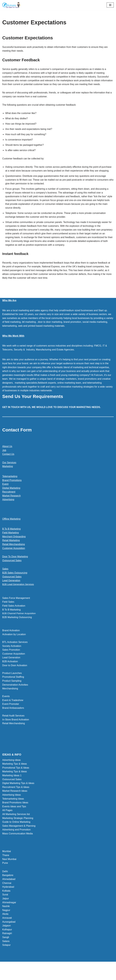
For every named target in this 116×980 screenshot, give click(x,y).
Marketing (8, 478)
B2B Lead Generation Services (19, 596)
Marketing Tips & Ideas (15, 776)
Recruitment (9, 503)
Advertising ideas (11, 772)
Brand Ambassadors (13, 720)
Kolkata (6, 903)
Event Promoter (11, 716)
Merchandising (10, 700)
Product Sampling (12, 693)
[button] (58, 596)
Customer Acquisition (14, 560)
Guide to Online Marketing (16, 834)
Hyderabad (8, 899)
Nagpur (6, 922)
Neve (44, 977)
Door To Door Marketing (15, 568)
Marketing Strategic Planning (18, 830)
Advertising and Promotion (16, 842)
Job (4, 462)
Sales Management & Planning (19, 838)
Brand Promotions (12, 492)
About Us (7, 458)
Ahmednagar (9, 914)
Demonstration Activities (15, 697)
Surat (5, 907)
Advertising (8, 511)
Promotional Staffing (13, 689)
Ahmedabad (9, 891)
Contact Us (8, 466)
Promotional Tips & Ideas (16, 780)
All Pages (7, 822)
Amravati (7, 930)
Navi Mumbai (9, 871)
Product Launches (12, 685)
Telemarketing (10, 488)
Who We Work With (13, 347)
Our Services (9, 474)
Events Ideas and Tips (14, 818)
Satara (6, 953)
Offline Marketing (11, 530)
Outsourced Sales (12, 572)
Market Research (11, 507)
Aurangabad (9, 934)
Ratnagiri (7, 945)
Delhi (5, 883)
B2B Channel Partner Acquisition (20, 625)
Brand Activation (11, 642)
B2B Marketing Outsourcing (17, 629)
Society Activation (12, 658)
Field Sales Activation (14, 618)
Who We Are (9, 312)
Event (5, 496)
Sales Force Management (16, 610)
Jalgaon (6, 938)
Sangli (6, 949)
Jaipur (6, 910)
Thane (6, 867)
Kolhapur (7, 941)
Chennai (7, 895)
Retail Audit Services (13, 728)
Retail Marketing (11, 552)
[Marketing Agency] (11, 5)
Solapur (6, 957)
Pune (5, 875)
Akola (5, 926)
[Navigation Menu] (110, 5)
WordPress (68, 977)
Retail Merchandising (14, 556)
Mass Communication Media (18, 846)
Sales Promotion (11, 662)
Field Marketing (10, 544)
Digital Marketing (11, 499)
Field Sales (8, 614)
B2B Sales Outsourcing (15, 584)
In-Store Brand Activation (16, 732)
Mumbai (7, 863)
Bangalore (8, 887)
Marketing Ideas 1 (12, 787)
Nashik (6, 918)
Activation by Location (14, 646)
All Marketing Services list (16, 826)
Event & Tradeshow (13, 712)
